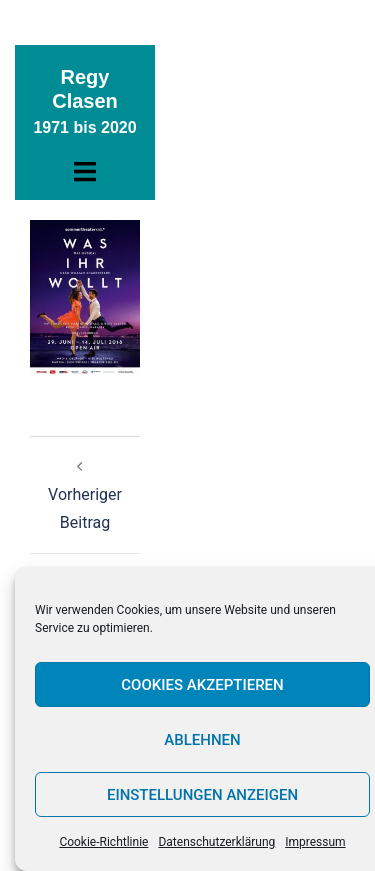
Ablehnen (202, 740)
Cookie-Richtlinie (103, 842)
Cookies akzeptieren (202, 685)
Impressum (315, 842)
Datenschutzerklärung (216, 842)
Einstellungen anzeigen (202, 795)
